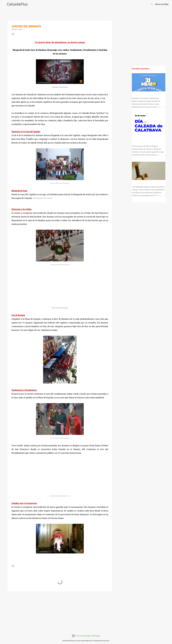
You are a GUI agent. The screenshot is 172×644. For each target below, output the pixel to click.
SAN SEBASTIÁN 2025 (140, 182)
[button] (13, 34)
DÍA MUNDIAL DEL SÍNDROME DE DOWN (148, 94)
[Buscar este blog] (158, 4)
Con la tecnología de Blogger (86, 636)
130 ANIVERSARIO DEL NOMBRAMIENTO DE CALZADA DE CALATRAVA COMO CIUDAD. (148, 138)
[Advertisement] (60, 612)
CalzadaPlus (17, 4)
